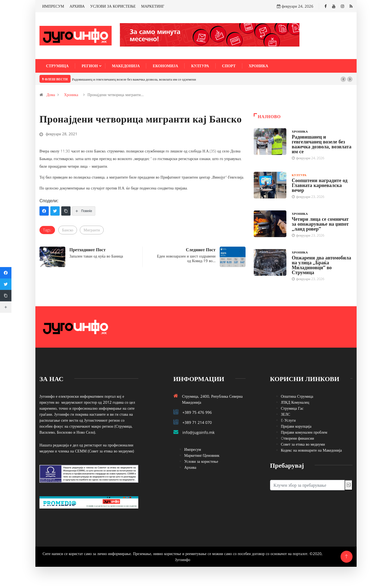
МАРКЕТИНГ (153, 6)
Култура (200, 66)
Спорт (229, 66)
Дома (51, 95)
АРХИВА (77, 6)
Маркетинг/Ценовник (202, 455)
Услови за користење (201, 461)
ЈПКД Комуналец (295, 402)
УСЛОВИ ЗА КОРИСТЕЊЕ (113, 6)
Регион (90, 66)
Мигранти (92, 230)
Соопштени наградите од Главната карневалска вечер (320, 185)
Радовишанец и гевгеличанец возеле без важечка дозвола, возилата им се (322, 144)
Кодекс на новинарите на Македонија (311, 450)
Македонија (126, 66)
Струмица (57, 66)
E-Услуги (288, 420)
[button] (343, 79)
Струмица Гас (292, 408)
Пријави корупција (296, 426)
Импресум (193, 449)
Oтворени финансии (298, 438)
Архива (190, 467)
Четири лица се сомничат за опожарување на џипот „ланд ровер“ (320, 224)
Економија (165, 66)
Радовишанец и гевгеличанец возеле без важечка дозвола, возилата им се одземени (134, 79)
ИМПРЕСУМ (53, 6)
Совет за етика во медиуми (303, 444)
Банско (68, 230)
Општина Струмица (297, 396)
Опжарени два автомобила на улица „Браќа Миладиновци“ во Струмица (321, 265)
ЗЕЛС (286, 414)
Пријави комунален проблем (304, 432)
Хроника (259, 66)
